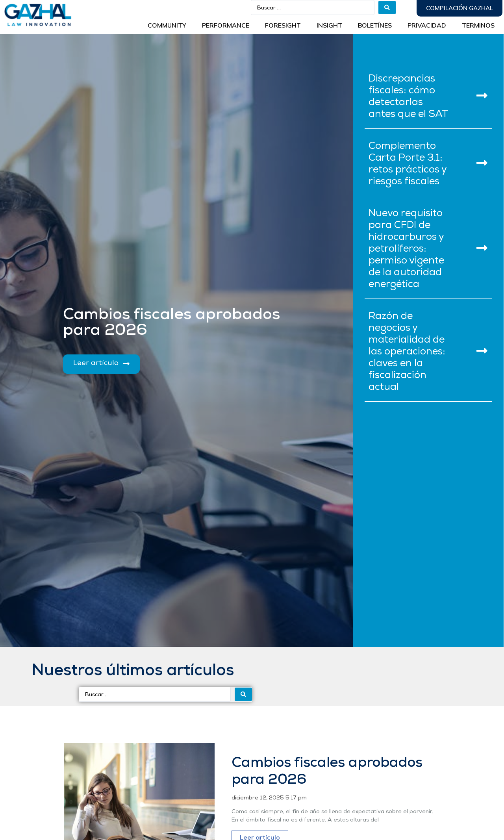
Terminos (478, 25)
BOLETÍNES (375, 25)
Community (167, 25)
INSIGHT (329, 25)
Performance (226, 25)
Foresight (283, 25)
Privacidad (427, 25)
